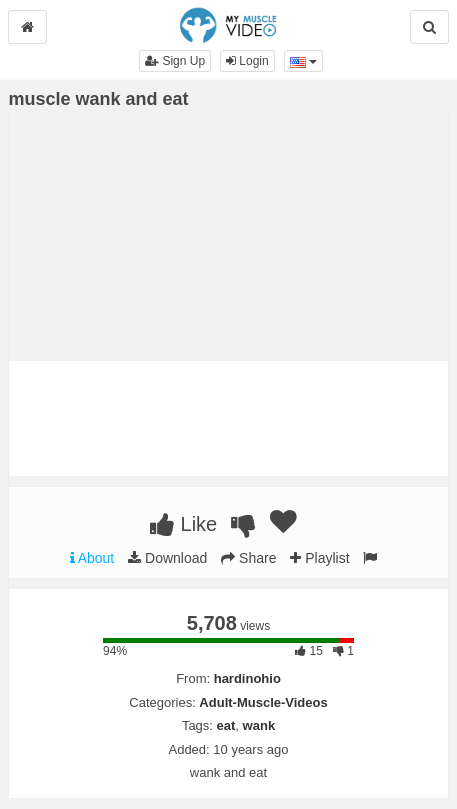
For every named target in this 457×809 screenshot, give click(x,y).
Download (167, 558)
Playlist (319, 558)
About (92, 558)
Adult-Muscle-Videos (263, 702)
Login (247, 61)
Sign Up (175, 61)
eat (226, 725)
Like (183, 524)
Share (248, 558)
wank (259, 725)
